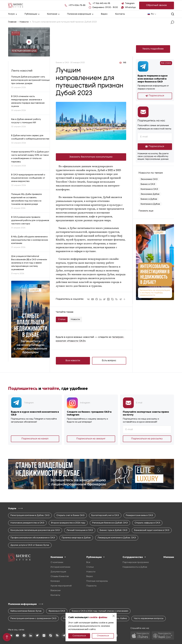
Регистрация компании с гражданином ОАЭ (33, 619)
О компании (57, 562)
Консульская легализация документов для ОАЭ (35, 530)
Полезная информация (80, 14)
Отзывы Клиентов (60, 576)
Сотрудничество (134, 557)
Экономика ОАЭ (149, 179)
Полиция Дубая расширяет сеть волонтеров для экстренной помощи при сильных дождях (30, 80)
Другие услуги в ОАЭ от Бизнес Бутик (30, 545)
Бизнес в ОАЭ (148, 184)
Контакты (120, 14)
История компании (60, 567)
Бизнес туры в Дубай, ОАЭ (114, 530)
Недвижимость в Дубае (135, 567)
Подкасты (91, 586)
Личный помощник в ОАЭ (80, 530)
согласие (148, 156)
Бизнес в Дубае (149, 199)
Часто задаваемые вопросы (149, 619)
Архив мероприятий (61, 586)
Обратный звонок (157, 5)
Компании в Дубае (150, 204)
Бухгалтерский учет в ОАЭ (105, 515)
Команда (55, 581)
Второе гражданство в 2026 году (68, 523)
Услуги (13, 14)
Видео (104, 14)
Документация (58, 572)
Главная (12, 22)
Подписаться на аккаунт (91, 439)
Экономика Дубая (150, 194)
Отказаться (103, 636)
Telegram (130, 3)
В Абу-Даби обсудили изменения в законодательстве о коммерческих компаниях (30, 240)
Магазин (169, 557)
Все (88, 562)
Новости (24, 22)
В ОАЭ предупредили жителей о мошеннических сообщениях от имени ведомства (28, 178)
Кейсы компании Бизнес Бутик (26, 611)
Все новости (73, 361)
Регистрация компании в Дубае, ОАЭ (30, 515)
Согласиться (79, 636)
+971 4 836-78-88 (77, 5)
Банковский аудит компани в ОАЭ (152, 530)
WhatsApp (130, 7)
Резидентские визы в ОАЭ (139, 515)
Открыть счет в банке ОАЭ (70, 515)
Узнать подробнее (153, 49)
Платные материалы (97, 581)
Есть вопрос (109, 361)
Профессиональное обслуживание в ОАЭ (33, 538)
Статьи (62, 319)
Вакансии (56, 591)
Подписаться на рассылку (147, 439)
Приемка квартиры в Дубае (76, 538)
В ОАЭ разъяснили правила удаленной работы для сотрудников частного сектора (30, 221)
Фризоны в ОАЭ (57, 611)
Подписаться (155, 96)
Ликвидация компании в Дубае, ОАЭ (117, 538)
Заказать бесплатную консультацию (91, 157)
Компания (53, 14)
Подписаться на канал (35, 439)
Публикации (32, 14)
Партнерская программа (136, 562)
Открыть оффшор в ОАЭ (147, 523)
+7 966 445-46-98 (101, 3)
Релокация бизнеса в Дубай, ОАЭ (110, 523)
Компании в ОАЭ (149, 189)
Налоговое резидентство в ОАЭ (27, 523)
